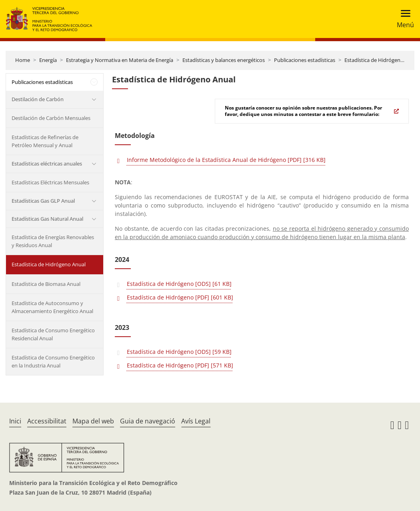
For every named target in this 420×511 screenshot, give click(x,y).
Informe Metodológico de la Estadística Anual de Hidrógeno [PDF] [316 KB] (226, 160)
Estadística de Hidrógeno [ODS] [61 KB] (179, 284)
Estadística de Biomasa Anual (46, 284)
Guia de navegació (148, 421)
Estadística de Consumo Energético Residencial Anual (53, 334)
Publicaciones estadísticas (305, 60)
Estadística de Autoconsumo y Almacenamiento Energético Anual (52, 307)
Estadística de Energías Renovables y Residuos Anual (53, 241)
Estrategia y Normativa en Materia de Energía (120, 60)
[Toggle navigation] (403, 19)
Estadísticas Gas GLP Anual (43, 201)
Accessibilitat (47, 421)
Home (23, 60)
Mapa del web (93, 421)
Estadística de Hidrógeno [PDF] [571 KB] (180, 365)
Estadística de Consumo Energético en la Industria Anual (53, 361)
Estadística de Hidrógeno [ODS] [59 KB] (179, 352)
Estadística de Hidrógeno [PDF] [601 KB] (180, 297)
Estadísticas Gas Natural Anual (47, 219)
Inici (15, 421)
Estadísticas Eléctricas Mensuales (50, 182)
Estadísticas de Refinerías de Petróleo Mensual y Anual (45, 141)
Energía (48, 60)
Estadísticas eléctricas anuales (47, 164)
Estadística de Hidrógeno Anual (381, 60)
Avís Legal (196, 421)
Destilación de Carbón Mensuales (51, 118)
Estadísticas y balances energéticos (224, 60)
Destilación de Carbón (38, 99)
